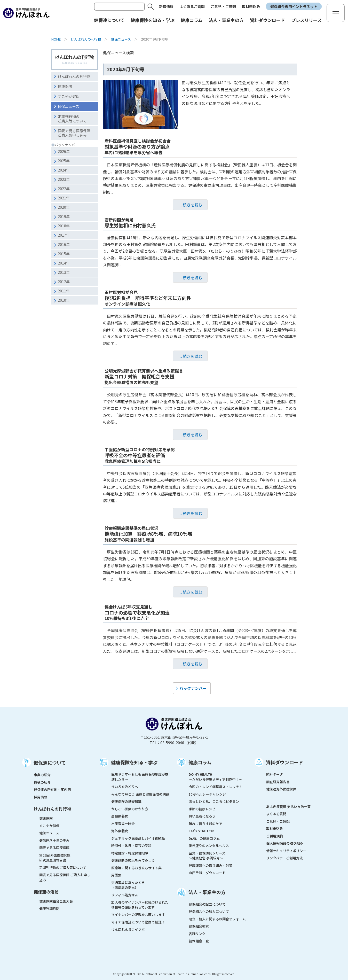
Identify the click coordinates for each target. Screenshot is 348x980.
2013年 (64, 272)
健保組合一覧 (199, 941)
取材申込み (251, 6)
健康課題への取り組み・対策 (211, 865)
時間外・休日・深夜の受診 (131, 846)
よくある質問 (276, 814)
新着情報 (166, 6)
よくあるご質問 (192, 6)
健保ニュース (121, 39)
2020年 (64, 207)
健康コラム (200, 762)
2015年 (64, 254)
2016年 (64, 244)
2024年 (64, 170)
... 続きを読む (191, 205)
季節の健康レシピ (202, 809)
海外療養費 (120, 831)
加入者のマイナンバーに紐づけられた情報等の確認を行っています (140, 905)
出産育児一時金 (123, 824)
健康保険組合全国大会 (56, 901)
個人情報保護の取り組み (285, 843)
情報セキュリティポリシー (286, 851)
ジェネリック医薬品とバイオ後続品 (138, 838)
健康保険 (65, 86)
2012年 (64, 282)
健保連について (50, 763)
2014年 (64, 263)
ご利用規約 (275, 836)
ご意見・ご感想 (223, 6)
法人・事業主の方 (207, 892)
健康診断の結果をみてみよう (133, 860)
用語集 (116, 875)
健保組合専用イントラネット (294, 6)
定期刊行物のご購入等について (72, 119)
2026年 (64, 151)
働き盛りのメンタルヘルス (209, 846)
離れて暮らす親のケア (205, 824)
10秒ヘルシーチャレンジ (207, 794)
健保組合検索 (199, 926)
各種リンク (197, 934)
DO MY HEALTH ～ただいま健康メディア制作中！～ (215, 777)
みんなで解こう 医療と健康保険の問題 (140, 794)
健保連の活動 (46, 892)
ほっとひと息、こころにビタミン (214, 801)
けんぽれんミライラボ (128, 929)
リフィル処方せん (125, 895)
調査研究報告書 (278, 782)
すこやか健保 (69, 96)
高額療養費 (120, 816)
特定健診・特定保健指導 (130, 853)
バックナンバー (193, 688)
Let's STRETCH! (201, 831)
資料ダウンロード (284, 762)
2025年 (64, 161)
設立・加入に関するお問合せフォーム (217, 919)
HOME (56, 39)
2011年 (64, 291)
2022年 (64, 189)
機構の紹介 (42, 782)
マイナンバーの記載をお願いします (138, 915)
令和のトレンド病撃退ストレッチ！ (216, 787)
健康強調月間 (49, 909)
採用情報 (41, 797)
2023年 (64, 179)
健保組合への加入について (209, 911)
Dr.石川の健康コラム (204, 838)
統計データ (275, 774)
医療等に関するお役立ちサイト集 (136, 868)
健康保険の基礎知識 (126, 801)
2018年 (64, 226)
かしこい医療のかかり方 (130, 809)
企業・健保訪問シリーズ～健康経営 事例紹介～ (207, 856)
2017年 (64, 235)
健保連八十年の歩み (54, 840)
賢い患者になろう (202, 816)
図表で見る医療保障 (54, 848)
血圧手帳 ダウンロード (207, 873)
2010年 (64, 300)
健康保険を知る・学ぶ (134, 762)
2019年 (64, 216)
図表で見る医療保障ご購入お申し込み (74, 133)
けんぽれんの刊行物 (86, 39)
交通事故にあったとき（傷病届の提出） (128, 885)
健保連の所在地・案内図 (52, 790)
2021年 (64, 198)
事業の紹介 (42, 775)
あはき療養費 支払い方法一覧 (288, 807)
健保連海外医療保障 (281, 789)
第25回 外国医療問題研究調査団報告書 (55, 858)
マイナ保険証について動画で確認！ (138, 922)
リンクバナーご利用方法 (284, 858)
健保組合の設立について (207, 904)
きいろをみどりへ (125, 787)
